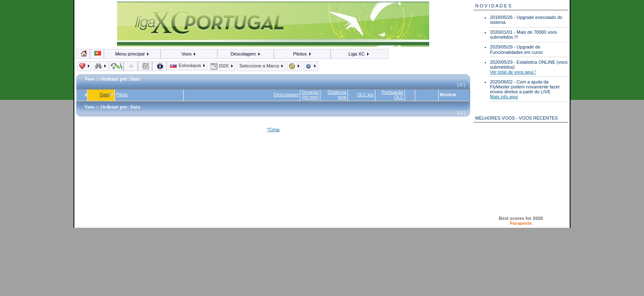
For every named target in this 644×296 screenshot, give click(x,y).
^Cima (273, 129)
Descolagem (246, 54)
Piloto (122, 95)
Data (107, 95)
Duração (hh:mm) (310, 95)
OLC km (366, 95)
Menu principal (132, 54)
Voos (189, 54)
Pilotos (302, 54)
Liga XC (359, 54)
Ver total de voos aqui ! (513, 72)
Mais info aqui (504, 97)
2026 (222, 66)
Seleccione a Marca (261, 66)
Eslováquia (188, 65)
